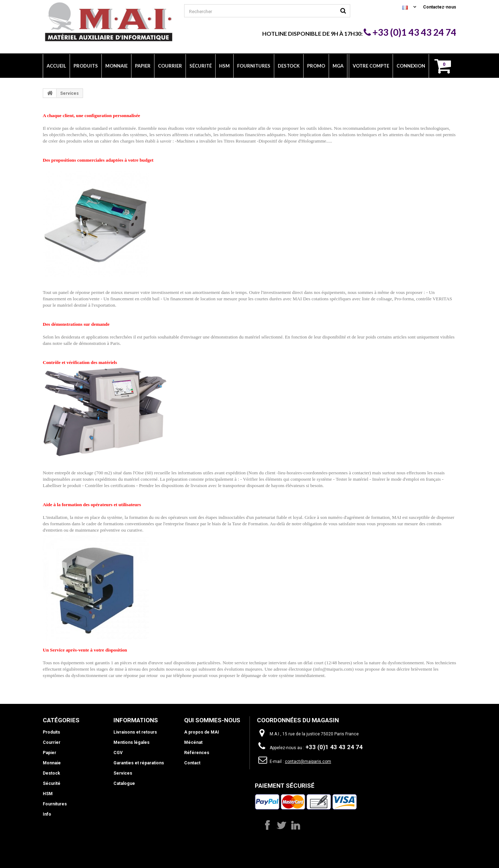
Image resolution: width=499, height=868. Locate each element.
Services (123, 773)
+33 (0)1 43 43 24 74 (410, 32)
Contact (192, 763)
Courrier (52, 742)
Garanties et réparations (138, 763)
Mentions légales (131, 742)
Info (47, 814)
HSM (48, 794)
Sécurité (52, 783)
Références (196, 753)
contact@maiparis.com (308, 762)
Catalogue (124, 783)
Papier (49, 753)
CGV (118, 753)
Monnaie (52, 763)
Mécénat (193, 742)
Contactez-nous (440, 7)
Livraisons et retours (135, 732)
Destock (51, 773)
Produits (51, 732)
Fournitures (55, 804)
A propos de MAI (202, 732)
